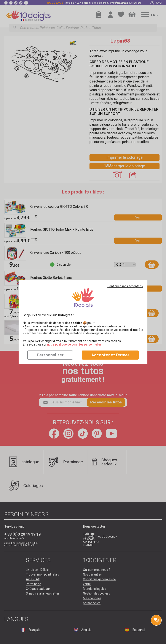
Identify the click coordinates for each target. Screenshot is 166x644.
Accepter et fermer (110, 355)
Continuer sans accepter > (125, 286)
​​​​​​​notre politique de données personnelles (74, 344)
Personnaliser (50, 355)
